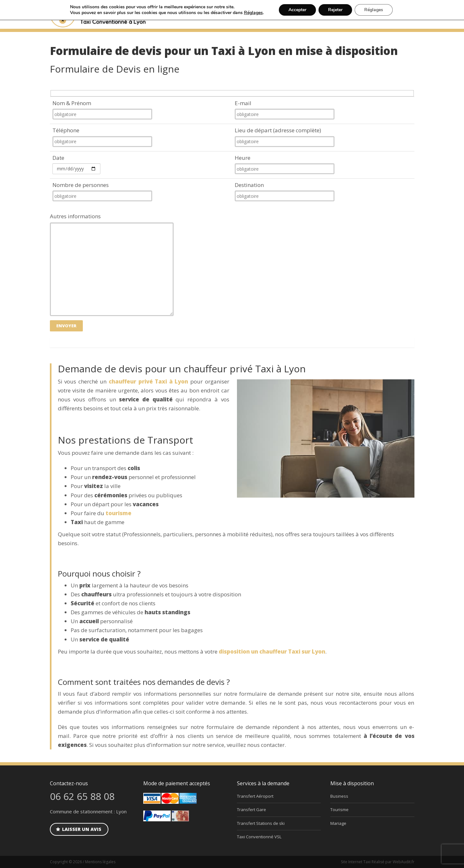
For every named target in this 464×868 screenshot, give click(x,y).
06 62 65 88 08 (82, 796)
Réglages (253, 13)
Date (76, 164)
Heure (285, 164)
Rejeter (335, 10)
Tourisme (339, 810)
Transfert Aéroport (255, 796)
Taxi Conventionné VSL (259, 837)
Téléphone (102, 137)
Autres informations (112, 264)
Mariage (338, 823)
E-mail (285, 109)
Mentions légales (100, 862)
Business (339, 796)
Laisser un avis (79, 829)
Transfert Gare (252, 810)
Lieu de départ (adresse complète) (285, 137)
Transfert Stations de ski (261, 823)
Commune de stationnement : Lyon (88, 811)
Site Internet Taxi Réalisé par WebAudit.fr (378, 862)
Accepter (297, 10)
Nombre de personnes (102, 191)
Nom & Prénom (102, 109)
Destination (285, 191)
